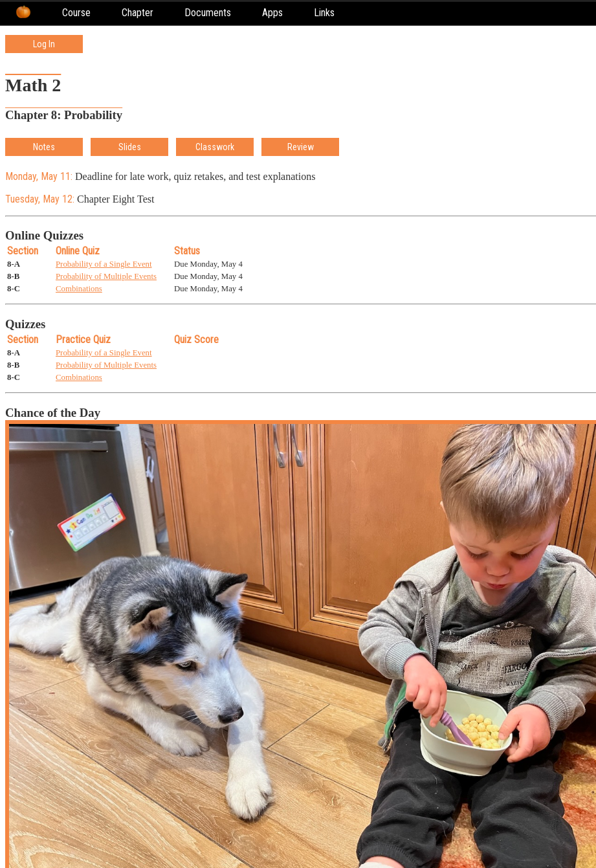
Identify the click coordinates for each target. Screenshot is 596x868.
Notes (44, 147)
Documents (208, 13)
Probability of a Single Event (104, 264)
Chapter (138, 13)
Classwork (215, 147)
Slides (130, 147)
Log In (44, 44)
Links (324, 13)
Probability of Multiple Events (106, 276)
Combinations (79, 289)
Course (76, 13)
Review (301, 147)
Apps (272, 13)
